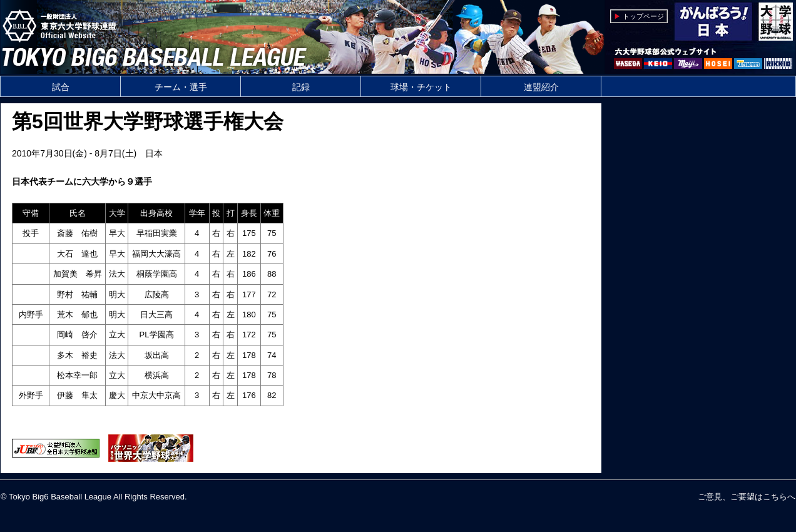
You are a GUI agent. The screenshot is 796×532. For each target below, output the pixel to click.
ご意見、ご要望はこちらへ (747, 497)
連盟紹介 (541, 87)
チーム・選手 (181, 87)
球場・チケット (421, 87)
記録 (301, 87)
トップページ (643, 16)
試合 (61, 87)
